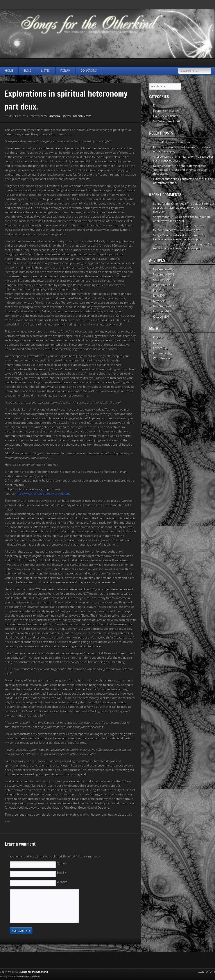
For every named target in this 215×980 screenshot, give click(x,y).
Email (61, 873)
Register (158, 337)
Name (62, 864)
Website (62, 882)
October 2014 (162, 280)
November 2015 (164, 269)
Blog (27, 71)
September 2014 (164, 285)
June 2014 (159, 296)
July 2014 (159, 290)
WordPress (24, 976)
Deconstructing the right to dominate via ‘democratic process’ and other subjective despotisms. (180, 170)
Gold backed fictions (166, 116)
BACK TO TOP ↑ (206, 972)
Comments (163, 353)
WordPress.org (163, 358)
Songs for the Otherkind (34, 972)
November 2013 (164, 306)
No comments (82, 116)
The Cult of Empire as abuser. (172, 142)
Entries (160, 348)
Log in (157, 343)
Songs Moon (161, 217)
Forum (65, 71)
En (155, 106)
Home (9, 71)
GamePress (35, 976)
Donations (89, 71)
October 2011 (162, 317)
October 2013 (162, 311)
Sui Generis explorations (169, 121)
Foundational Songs (57, 116)
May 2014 (159, 301)
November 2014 (164, 275)
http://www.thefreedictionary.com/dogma (43, 494)
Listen (46, 71)
